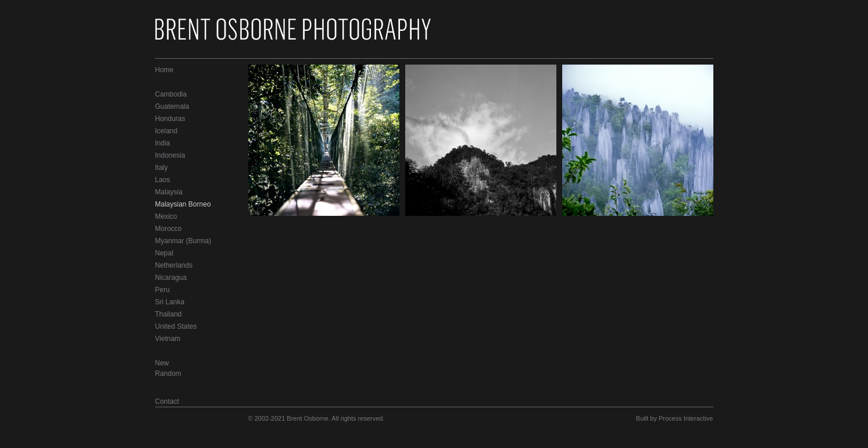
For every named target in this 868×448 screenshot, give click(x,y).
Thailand (169, 314)
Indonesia (170, 155)
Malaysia (169, 192)
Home (165, 70)
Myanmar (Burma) (183, 241)
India (163, 143)
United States (176, 326)
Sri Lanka (170, 302)
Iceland (167, 131)
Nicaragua (171, 278)
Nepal (164, 253)
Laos (163, 180)
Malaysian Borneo (183, 204)
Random (168, 374)
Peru (162, 290)
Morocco (169, 229)
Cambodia (171, 94)
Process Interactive (686, 418)
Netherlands (174, 265)
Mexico (166, 216)
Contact (167, 401)
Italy (162, 168)
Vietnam (168, 339)
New (162, 363)
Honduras (170, 119)
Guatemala (172, 106)
